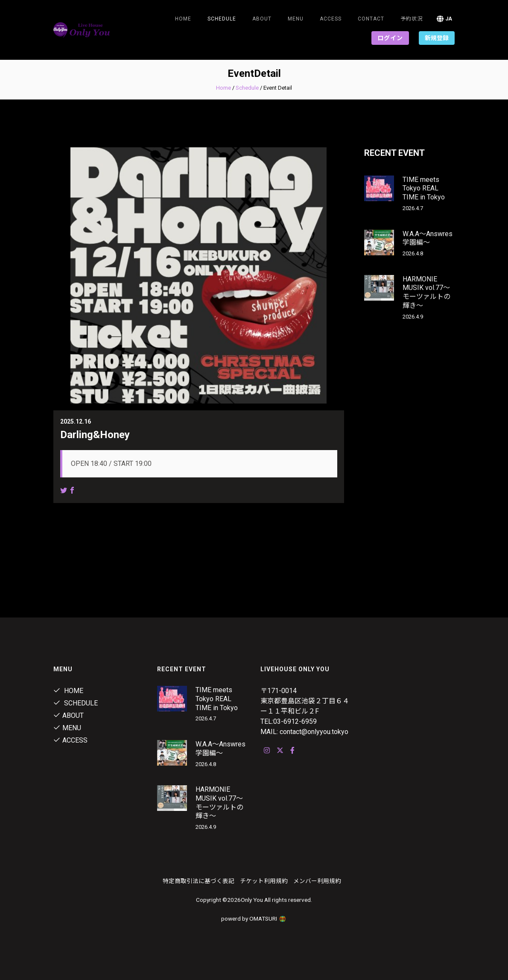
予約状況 (412, 19)
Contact (371, 19)
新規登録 (437, 38)
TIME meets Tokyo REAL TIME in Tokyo (424, 189)
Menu (296, 19)
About (262, 19)
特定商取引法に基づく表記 (199, 881)
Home (183, 19)
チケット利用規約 (264, 881)
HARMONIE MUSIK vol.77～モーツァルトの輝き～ (426, 292)
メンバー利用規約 (317, 881)
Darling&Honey (95, 435)
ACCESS (331, 19)
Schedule (247, 88)
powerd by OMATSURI (254, 919)
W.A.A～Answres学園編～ (428, 238)
